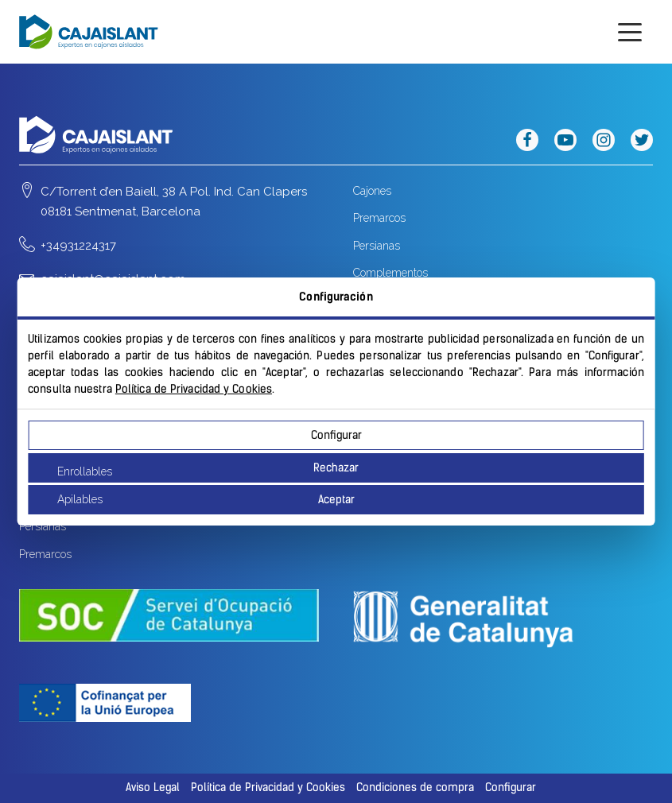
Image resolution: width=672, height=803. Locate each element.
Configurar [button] (511, 787)
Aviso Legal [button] (153, 787)
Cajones (372, 191)
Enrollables (85, 471)
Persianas (377, 246)
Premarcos (379, 218)
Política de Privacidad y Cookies (194, 389)
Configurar (336, 435)
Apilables (80, 499)
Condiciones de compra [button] (415, 787)
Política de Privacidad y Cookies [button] (268, 787)
